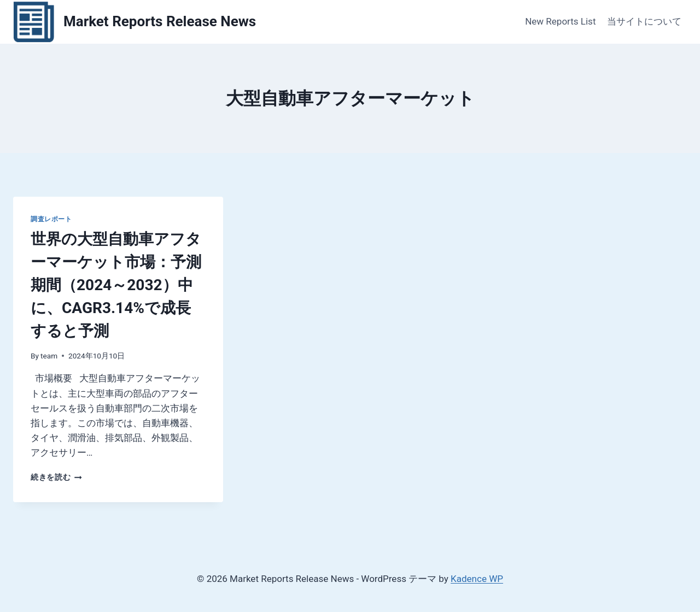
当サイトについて (644, 21)
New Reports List (560, 21)
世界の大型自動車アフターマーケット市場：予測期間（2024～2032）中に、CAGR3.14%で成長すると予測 (116, 285)
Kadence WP (477, 579)
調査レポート (51, 219)
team (49, 356)
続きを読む (56, 477)
